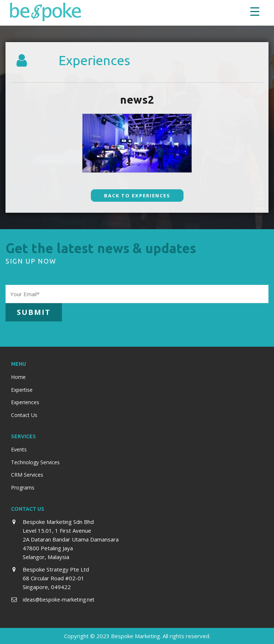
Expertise (22, 390)
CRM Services (27, 475)
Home (18, 377)
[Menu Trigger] (255, 11)
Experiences (25, 402)
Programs (23, 487)
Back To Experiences (137, 196)
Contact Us (24, 415)
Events (19, 449)
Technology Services (35, 462)
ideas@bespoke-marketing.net (59, 600)
